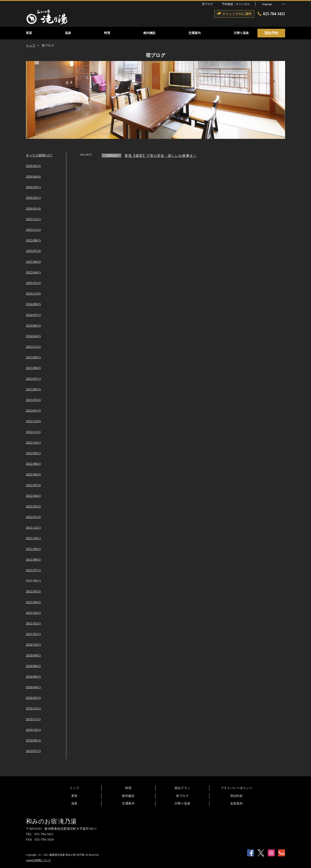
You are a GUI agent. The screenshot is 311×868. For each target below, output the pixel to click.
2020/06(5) (33, 677)
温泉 (74, 803)
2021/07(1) (33, 570)
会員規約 (237, 803)
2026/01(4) (33, 209)
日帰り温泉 (182, 803)
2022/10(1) (33, 443)
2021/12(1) (33, 528)
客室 (74, 796)
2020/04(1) (33, 687)
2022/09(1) (33, 453)
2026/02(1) (33, 198)
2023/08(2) (33, 368)
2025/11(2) (33, 230)
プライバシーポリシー (237, 788)
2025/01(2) (33, 283)
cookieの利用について (38, 860)
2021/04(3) (33, 602)
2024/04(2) (33, 336)
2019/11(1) (33, 719)
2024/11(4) (33, 294)
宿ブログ (182, 796)
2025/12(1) (33, 219)
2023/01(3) (33, 411)
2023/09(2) (33, 357)
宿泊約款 (237, 796)
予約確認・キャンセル (236, 4)
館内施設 (128, 796)
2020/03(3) (33, 698)
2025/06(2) (33, 262)
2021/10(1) (33, 538)
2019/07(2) (33, 751)
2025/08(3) (33, 240)
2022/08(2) (33, 464)
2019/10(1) (33, 730)
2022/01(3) (33, 517)
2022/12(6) (33, 421)
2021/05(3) (33, 591)
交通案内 (128, 803)
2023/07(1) (33, 379)
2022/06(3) (33, 474)
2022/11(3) (33, 432)
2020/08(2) (33, 666)
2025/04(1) (33, 272)
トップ (74, 788)
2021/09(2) (33, 549)
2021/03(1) (33, 613)
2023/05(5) (33, 400)
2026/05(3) (33, 166)
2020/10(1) (33, 645)
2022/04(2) (33, 496)
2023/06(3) (33, 389)
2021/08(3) (33, 560)
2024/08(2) (33, 304)
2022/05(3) (33, 485)
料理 (128, 788)
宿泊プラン (182, 788)
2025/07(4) (33, 251)
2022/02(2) (33, 506)
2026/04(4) (33, 177)
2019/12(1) (33, 708)
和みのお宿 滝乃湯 (51, 821)
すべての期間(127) (39, 155)
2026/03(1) (33, 187)
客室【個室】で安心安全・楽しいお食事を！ (161, 156)
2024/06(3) (33, 326)
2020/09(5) (33, 655)
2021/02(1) (33, 623)
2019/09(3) (33, 740)
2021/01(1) (33, 634)
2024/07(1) (33, 315)
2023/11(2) (33, 347)
